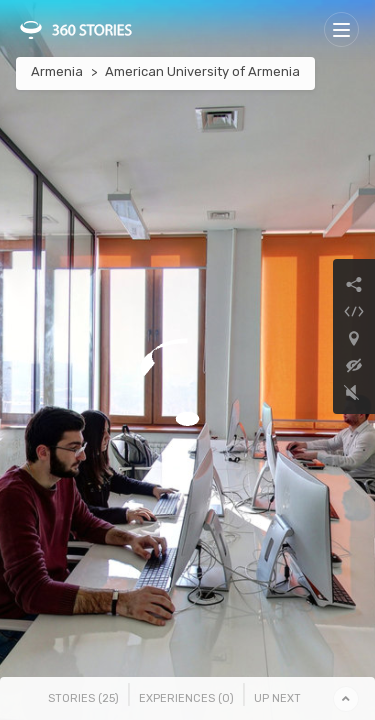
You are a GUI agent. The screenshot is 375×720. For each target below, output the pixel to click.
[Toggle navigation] (341, 29)
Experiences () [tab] (186, 698)
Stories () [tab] (83, 698)
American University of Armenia (202, 71)
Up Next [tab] (277, 698)
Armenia (57, 71)
